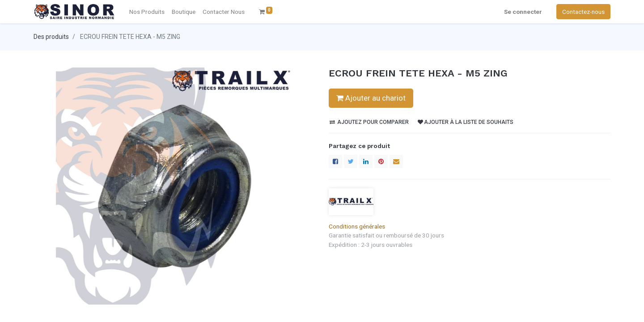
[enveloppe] (396, 161)
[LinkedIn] (366, 161)
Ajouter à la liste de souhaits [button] (466, 122)
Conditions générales (357, 226)
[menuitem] (224, 12)
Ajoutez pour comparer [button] (369, 122)
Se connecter (523, 12)
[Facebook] (335, 161)
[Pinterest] (381, 161)
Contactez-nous (583, 12)
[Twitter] (351, 161)
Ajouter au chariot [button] (371, 98)
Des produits (51, 37)
